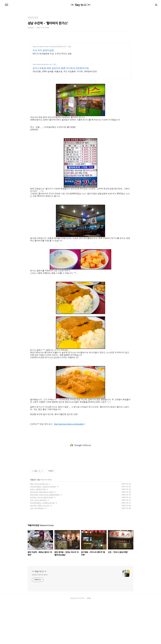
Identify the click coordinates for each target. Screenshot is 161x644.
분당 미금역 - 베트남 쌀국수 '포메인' (42, 533)
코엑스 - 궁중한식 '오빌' (38, 530)
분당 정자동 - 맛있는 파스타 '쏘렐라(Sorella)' (45, 536)
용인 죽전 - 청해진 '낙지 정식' (40, 547)
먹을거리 (33, 521)
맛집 (38, 521)
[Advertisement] (80, 65)
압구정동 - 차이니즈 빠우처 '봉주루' (42, 539)
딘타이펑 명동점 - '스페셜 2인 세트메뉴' (43, 528)
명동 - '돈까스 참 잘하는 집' (39, 525)
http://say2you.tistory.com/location (69, 465)
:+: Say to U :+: (81, 5)
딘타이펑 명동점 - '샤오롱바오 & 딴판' (42, 544)
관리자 (89, 639)
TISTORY (81, 639)
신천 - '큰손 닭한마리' (37, 549)
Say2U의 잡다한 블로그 (40, 616)
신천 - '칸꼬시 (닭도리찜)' (38, 541)
